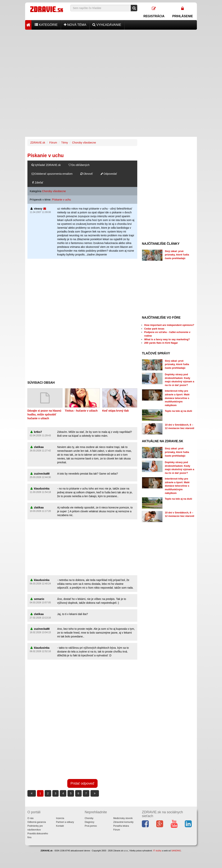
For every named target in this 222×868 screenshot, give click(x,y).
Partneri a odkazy (65, 822)
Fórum (53, 143)
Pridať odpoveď (82, 783)
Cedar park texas (154, 329)
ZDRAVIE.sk (38, 143)
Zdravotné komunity (123, 822)
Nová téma (75, 25)
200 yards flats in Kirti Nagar (161, 343)
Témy (65, 143)
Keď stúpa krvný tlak (115, 411)
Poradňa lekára (121, 826)
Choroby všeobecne (84, 143)
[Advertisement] (111, 56)
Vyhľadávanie (107, 25)
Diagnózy (90, 822)
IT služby (157, 851)
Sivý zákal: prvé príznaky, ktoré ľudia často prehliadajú (177, 255)
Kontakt (60, 826)
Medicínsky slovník (123, 818)
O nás (30, 818)
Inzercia (60, 818)
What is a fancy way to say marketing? (167, 339)
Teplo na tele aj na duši (178, 411)
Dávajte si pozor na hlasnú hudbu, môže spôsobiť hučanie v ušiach (44, 414)
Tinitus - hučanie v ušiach (81, 411)
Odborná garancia (37, 822)
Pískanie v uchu (61, 200)
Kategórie (46, 25)
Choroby (89, 818)
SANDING (176, 851)
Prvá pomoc (91, 826)
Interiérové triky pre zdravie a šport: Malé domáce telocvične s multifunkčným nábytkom (177, 398)
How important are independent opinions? (169, 325)
